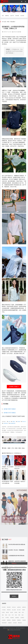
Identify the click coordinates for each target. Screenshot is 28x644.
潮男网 (4, 628)
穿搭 (16, 448)
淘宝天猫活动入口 (8, 453)
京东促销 (15, 623)
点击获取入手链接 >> (14, 387)
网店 (20, 448)
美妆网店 (12, 618)
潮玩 (3, 615)
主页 (5, 22)
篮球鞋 (16, 612)
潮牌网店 (9, 620)
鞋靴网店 (19, 620)
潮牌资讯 (7, 16)
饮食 (9, 615)
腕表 (20, 612)
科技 (23, 612)
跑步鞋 (12, 612)
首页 (3, 16)
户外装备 (4, 610)
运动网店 (4, 620)
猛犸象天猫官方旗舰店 (10, 409)
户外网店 (7, 618)
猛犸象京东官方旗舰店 (10, 413)
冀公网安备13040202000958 (15, 630)
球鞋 (5, 448)
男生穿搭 (17, 16)
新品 (23, 448)
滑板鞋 (24, 610)
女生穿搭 (22, 16)
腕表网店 (17, 618)
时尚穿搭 (4, 607)
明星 (19, 615)
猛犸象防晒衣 (13, 423)
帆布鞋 (7, 612)
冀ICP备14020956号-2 (20, 628)
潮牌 (9, 448)
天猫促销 (10, 623)
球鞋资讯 (9, 610)
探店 (16, 615)
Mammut (24, 422)
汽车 (13, 615)
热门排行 (19, 610)
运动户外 (12, 16)
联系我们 (14, 596)
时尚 (8, 22)
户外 (13, 448)
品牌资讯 (19, 607)
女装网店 (22, 618)
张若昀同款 (6, 423)
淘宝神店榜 (4, 623)
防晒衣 (14, 422)
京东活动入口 (18, 453)
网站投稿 (20, 623)
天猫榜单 (24, 620)
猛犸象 (19, 422)
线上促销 (14, 610)
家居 (6, 615)
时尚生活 (14, 607)
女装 (9, 422)
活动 (3, 618)
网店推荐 (9, 607)
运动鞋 (3, 612)
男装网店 (14, 620)
